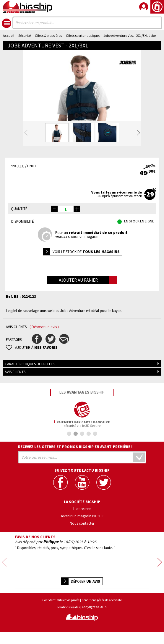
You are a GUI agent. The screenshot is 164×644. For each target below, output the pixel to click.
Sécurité (25, 35)
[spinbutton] (66, 232)
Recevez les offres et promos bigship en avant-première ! (75, 470)
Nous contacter (82, 547)
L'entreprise (82, 532)
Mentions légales (69, 619)
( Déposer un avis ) (44, 350)
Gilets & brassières (48, 35)
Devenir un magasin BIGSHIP (82, 539)
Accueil (9, 35)
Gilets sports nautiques (83, 35)
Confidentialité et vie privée (61, 612)
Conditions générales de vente (102, 612)
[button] (77, 232)
